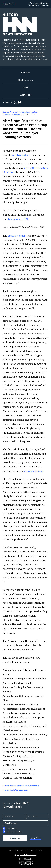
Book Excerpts (26, 80)
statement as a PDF (18, 219)
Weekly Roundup (14, 832)
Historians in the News (13, 115)
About (26, 87)
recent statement (33, 471)
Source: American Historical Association (20, 112)
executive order (19, 155)
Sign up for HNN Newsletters (26, 855)
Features (26, 73)
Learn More (35, 838)
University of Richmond (39, 5)
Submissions (26, 95)
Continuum (12, 828)
